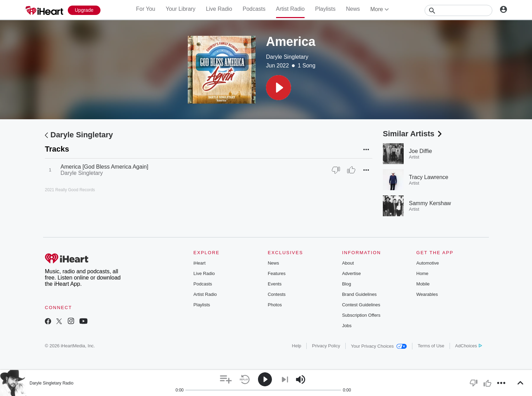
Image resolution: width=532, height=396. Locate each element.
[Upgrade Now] (84, 10)
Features (277, 273)
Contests (277, 294)
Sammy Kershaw (430, 203)
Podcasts (254, 9)
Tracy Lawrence (429, 177)
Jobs (347, 326)
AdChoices (469, 346)
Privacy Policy (326, 346)
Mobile (423, 284)
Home (422, 273)
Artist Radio (291, 9)
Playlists (325, 9)
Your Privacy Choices (379, 346)
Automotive (428, 263)
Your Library (180, 9)
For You (146, 9)
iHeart (199, 263)
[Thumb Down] (336, 170)
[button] (279, 88)
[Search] (458, 10)
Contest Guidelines (361, 305)
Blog (347, 284)
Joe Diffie (420, 151)
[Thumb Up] (351, 170)
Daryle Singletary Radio (51, 383)
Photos (275, 305)
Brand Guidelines (360, 294)
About (348, 263)
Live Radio (219, 9)
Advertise (352, 273)
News (353, 9)
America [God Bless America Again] (104, 167)
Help (297, 346)
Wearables (427, 294)
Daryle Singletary (287, 57)
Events (275, 284)
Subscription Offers (361, 315)
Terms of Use (431, 346)
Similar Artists (413, 134)
